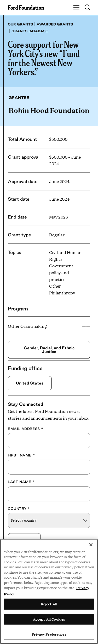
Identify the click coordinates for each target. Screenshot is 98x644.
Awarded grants (55, 24)
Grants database (30, 31)
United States (30, 383)
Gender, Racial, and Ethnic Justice (49, 350)
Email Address (26, 429)
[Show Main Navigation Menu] (76, 8)
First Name (21, 455)
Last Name (21, 482)
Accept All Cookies (49, 619)
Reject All (49, 604)
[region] (49, 591)
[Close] (91, 545)
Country (19, 508)
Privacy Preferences (49, 634)
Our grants (20, 24)
